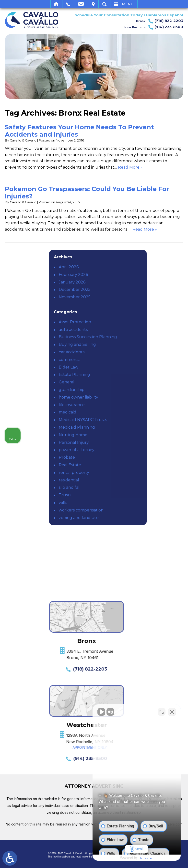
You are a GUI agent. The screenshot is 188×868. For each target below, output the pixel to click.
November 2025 (129, 297)
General (121, 382)
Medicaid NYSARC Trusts (137, 420)
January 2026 (126, 282)
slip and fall (124, 487)
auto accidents (127, 330)
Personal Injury (128, 442)
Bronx (160, 21)
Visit (93, 4)
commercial (124, 360)
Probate (121, 457)
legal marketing (84, 857)
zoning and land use (133, 518)
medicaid (122, 412)
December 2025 (129, 289)
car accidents (126, 352)
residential (123, 480)
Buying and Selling (131, 344)
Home (56, 4)
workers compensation (135, 510)
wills (117, 503)
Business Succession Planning (142, 337)
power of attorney (131, 450)
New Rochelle (154, 27)
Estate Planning (129, 374)
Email (81, 4)
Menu (128, 4)
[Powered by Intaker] (146, 858)
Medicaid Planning (131, 427)
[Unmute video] (101, 712)
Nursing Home (127, 435)
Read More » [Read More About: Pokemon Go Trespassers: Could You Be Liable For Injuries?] (145, 229)
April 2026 (123, 267)
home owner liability (133, 397)
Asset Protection (129, 322)
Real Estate (124, 465)
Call (68, 4)
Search (104, 4)
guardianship (126, 390)
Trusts (119, 495)
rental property (128, 472)
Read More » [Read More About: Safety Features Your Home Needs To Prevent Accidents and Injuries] (130, 167)
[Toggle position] (162, 712)
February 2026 (127, 275)
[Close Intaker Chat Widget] (172, 712)
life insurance (126, 405)
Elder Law (123, 367)
